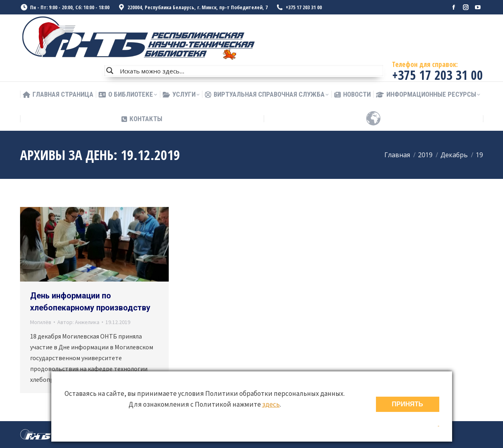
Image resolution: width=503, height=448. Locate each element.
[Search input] (250, 71)
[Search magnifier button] (110, 71)
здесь (271, 404)
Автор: (78, 322)
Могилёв (41, 322)
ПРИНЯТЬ (408, 404)
